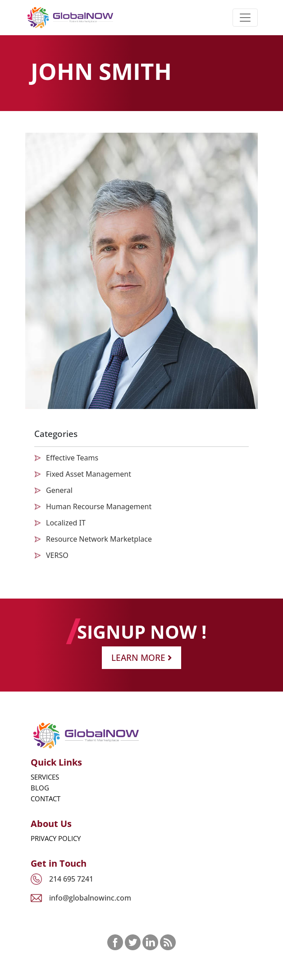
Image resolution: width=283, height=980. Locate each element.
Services (45, 777)
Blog (40, 788)
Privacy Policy (56, 838)
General (59, 490)
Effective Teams (72, 458)
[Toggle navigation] (245, 18)
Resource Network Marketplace (99, 539)
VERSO (57, 555)
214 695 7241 (71, 879)
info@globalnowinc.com (90, 898)
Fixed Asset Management (89, 474)
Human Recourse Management (99, 506)
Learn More (141, 657)
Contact (46, 799)
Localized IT (66, 523)
